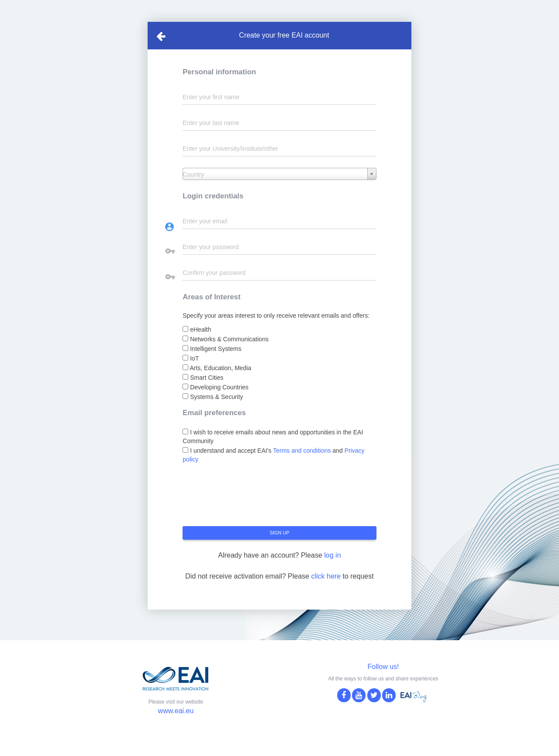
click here (326, 576)
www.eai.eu (176, 711)
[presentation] (249, 498)
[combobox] (279, 174)
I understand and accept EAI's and (273, 455)
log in (332, 555)
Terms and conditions (302, 451)
